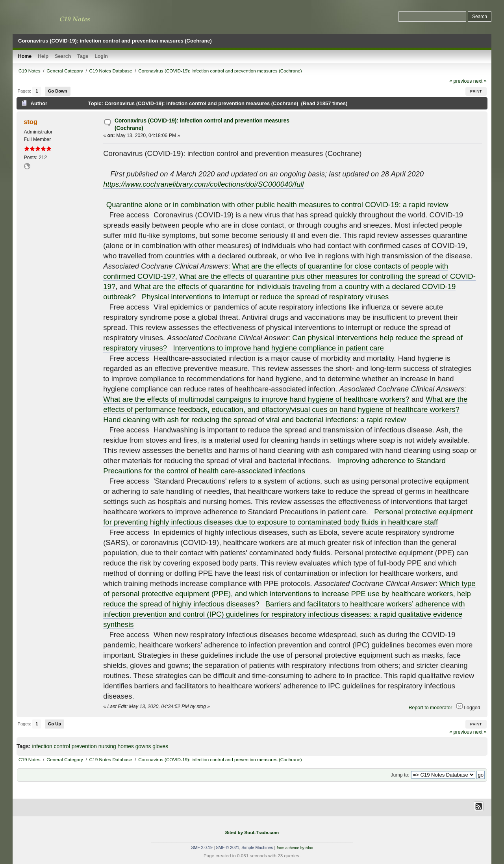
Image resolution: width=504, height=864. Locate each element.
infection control (51, 746)
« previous (460, 81)
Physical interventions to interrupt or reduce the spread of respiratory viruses (265, 297)
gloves (160, 746)
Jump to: (400, 775)
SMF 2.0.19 (202, 847)
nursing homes (116, 746)
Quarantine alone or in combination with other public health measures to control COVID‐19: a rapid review (277, 205)
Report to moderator (431, 708)
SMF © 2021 (227, 847)
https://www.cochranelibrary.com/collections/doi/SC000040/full (203, 184)
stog (31, 122)
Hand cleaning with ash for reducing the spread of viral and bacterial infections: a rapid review (255, 420)
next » (480, 81)
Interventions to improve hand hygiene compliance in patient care (278, 348)
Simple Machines (257, 847)
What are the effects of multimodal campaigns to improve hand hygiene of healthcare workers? (256, 399)
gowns (143, 746)
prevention (84, 746)
